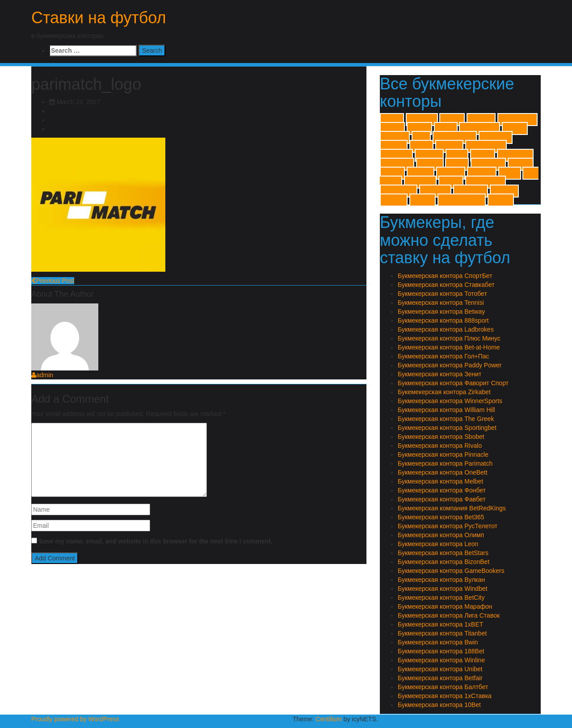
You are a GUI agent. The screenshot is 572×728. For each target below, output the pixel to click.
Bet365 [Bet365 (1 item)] (392, 128)
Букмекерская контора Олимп (441, 535)
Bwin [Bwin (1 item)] (421, 137)
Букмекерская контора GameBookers (451, 571)
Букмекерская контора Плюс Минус (449, 338)
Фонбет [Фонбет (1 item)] (501, 200)
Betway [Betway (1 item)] (515, 128)
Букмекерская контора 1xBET (440, 624)
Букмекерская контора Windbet (443, 589)
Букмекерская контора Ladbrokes (446, 329)
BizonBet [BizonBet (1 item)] (395, 137)
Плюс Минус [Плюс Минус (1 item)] (486, 182)
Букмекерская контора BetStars (443, 553)
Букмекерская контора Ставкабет (446, 285)
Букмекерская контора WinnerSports (450, 401)
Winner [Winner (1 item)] (392, 173)
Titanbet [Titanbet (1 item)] (430, 164)
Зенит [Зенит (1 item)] (509, 173)
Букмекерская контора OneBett (443, 472)
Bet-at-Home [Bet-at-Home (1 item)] (517, 120)
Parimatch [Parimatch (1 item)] (396, 155)
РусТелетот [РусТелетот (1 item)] (399, 191)
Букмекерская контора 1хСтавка (445, 696)
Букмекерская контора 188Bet (441, 651)
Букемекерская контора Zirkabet (444, 392)
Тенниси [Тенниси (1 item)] (504, 191)
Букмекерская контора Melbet (440, 481)
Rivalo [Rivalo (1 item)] (457, 155)
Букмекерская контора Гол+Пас (444, 356)
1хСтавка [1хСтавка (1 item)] (422, 120)
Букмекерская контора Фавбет (442, 499)
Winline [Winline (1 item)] (521, 164)
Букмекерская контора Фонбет (442, 490)
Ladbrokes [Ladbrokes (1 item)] (496, 137)
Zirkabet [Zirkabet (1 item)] (421, 173)
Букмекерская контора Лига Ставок (449, 615)
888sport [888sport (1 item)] (481, 120)
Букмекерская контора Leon (438, 544)
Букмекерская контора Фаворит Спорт (453, 383)
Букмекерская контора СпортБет (445, 276)
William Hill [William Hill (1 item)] (488, 164)
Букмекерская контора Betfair (440, 678)
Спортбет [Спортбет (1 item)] (435, 191)
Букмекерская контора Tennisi (441, 303)
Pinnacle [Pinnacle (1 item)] (429, 155)
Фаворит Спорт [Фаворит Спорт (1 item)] (462, 200)
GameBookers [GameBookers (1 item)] (455, 137)
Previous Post (53, 281)
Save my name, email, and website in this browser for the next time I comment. (156, 541)
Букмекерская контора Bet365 (441, 517)
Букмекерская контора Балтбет (443, 687)
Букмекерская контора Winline (441, 660)
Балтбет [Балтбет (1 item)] (451, 173)
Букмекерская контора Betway (441, 311)
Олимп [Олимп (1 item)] (451, 182)
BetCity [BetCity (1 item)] (419, 128)
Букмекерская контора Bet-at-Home (449, 347)
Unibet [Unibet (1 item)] (457, 164)
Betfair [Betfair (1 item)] (446, 128)
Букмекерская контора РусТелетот (448, 526)
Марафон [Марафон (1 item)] (420, 182)
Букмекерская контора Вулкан (441, 580)
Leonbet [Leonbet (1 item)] (394, 146)
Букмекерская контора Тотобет (442, 294)
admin (42, 375)
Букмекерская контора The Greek (446, 419)
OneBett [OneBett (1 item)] (449, 146)
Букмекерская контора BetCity (441, 598)
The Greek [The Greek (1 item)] (397, 164)
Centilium (328, 719)
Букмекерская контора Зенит (440, 374)
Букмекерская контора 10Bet (439, 705)
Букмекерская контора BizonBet (444, 562)
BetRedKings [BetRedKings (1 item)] (479, 128)
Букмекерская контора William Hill (446, 410)
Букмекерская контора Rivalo (440, 446)
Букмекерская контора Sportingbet (447, 428)
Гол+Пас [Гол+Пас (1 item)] (482, 173)
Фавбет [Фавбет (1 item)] (423, 200)
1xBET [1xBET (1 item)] (392, 120)
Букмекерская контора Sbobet (441, 437)
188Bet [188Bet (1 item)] (452, 120)
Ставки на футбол (99, 18)
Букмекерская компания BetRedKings (452, 508)
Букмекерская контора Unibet (440, 669)
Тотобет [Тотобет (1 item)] (394, 200)
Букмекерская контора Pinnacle (443, 454)
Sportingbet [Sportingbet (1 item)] (515, 155)
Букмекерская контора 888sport (443, 320)
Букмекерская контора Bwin (438, 642)
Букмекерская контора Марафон (445, 606)
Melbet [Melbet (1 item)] (421, 146)
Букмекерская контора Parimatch (445, 463)
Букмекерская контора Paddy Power (450, 365)
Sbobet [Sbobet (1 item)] (483, 155)
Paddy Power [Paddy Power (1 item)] (486, 146)
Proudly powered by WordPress (75, 719)
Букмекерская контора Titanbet (442, 633)
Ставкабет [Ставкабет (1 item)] (471, 191)
